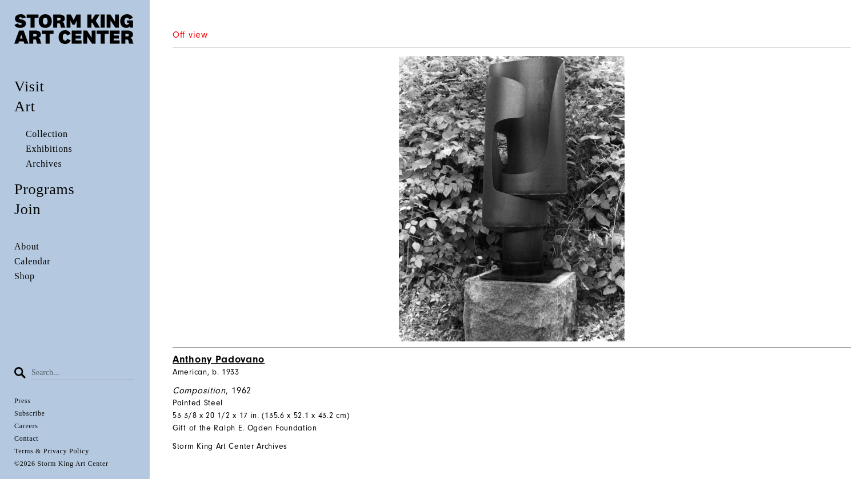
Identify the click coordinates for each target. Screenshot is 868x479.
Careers (26, 426)
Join (27, 209)
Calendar (32, 261)
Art (25, 106)
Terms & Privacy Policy (52, 451)
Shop (25, 276)
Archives (44, 164)
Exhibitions (49, 149)
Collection (47, 134)
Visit (29, 86)
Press (23, 401)
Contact (26, 438)
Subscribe (30, 413)
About (27, 246)
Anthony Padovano (219, 359)
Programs (44, 189)
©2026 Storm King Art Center (61, 464)
